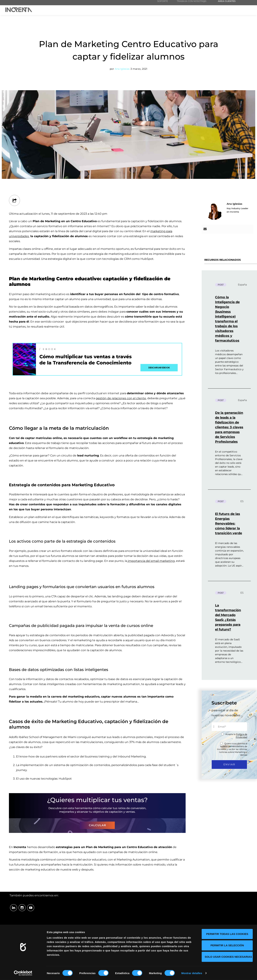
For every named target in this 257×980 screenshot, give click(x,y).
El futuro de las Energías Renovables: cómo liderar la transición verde (229, 524)
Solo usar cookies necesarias (228, 957)
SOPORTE (163, 4)
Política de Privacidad (241, 736)
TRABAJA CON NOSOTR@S (192, 4)
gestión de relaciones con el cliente (121, 398)
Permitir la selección (227, 945)
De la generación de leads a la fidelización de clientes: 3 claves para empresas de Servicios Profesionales (229, 427)
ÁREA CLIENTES (227, 4)
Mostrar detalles (192, 973)
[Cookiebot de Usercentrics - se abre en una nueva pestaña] (23, 973)
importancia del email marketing (151, 561)
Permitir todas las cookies (227, 934)
